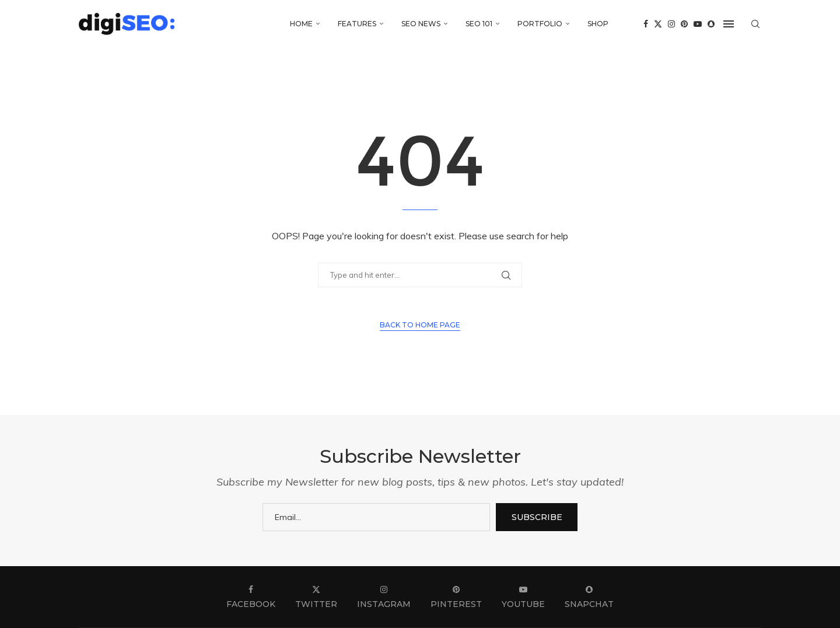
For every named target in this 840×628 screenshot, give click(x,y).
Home (301, 24)
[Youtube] (698, 24)
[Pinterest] (684, 24)
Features (357, 24)
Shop (598, 24)
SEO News (421, 24)
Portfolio (540, 24)
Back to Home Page (420, 325)
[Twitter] (658, 24)
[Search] (755, 24)
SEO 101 (479, 24)
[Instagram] (671, 24)
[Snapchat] (711, 24)
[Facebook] (646, 24)
